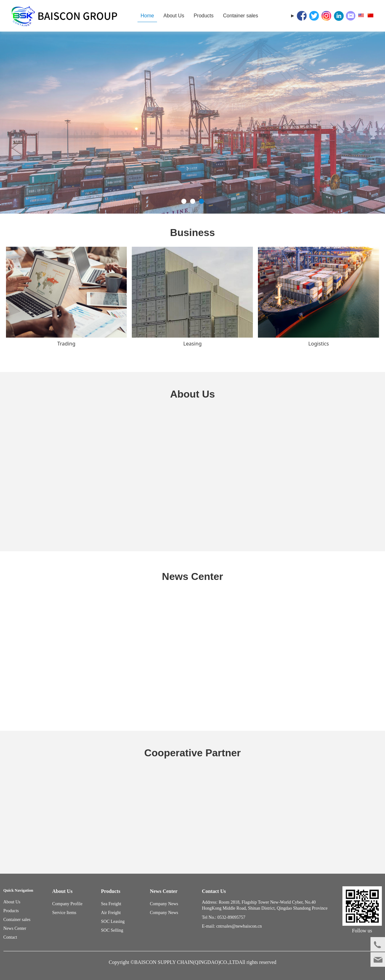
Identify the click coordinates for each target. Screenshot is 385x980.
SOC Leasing (113, 921)
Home (147, 16)
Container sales (240, 16)
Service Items (64, 913)
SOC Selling (112, 930)
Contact (10, 937)
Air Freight (111, 913)
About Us (174, 16)
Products (204, 16)
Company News (164, 913)
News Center (15, 928)
